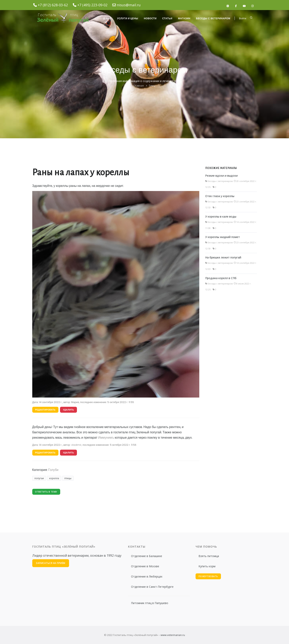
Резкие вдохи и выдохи (221, 176)
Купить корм (207, 566)
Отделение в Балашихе (147, 556)
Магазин (184, 18)
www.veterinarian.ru (173, 635)
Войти (243, 18)
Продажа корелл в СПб (221, 278)
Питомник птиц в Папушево (150, 603)
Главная (139, 86)
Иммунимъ (106, 438)
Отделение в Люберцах (147, 576)
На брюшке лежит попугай (223, 257)
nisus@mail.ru (129, 5)
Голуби (53, 470)
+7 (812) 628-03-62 (53, 5)
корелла (54, 478)
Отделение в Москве (145, 566)
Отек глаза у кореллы (220, 196)
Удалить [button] (68, 410)
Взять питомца (209, 556)
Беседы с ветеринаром (213, 18)
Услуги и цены (127, 18)
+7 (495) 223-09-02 (92, 5)
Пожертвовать (208, 576)
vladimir (76, 445)
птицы (68, 478)
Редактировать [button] (45, 410)
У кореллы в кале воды (221, 216)
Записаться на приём (51, 563)
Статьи (167, 18)
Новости (150, 18)
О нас (106, 18)
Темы (152, 86)
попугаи (39, 478)
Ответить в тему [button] (46, 492)
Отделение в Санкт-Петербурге (152, 587)
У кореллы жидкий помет (223, 237)
